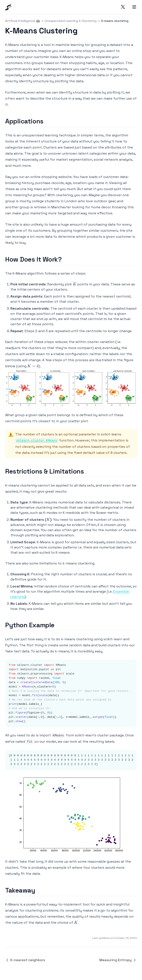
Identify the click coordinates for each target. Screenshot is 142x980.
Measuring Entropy (118, 960)
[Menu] (134, 7)
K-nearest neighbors (25, 960)
